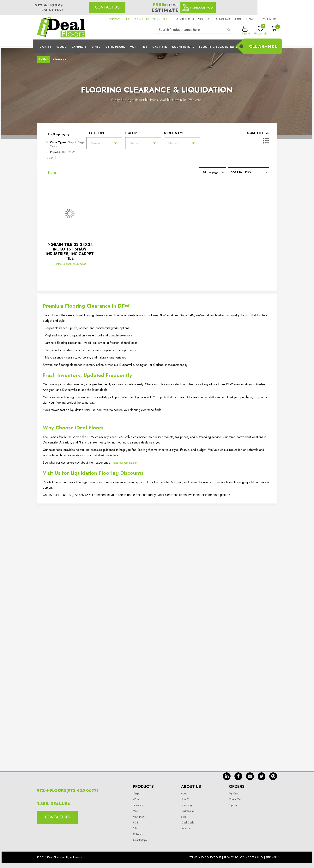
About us (204, 19)
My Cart (233, 793)
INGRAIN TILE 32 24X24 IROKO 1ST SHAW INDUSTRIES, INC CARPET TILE (70, 252)
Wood (61, 47)
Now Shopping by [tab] (58, 134)
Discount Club (184, 19)
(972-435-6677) (52, 10)
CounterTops (183, 47)
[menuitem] (157, 46)
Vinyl (96, 47)
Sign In (233, 805)
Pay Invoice (270, 19)
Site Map (271, 857)
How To (186, 799)
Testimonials (222, 19)
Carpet (45, 47)
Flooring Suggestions (218, 47)
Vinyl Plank (115, 47)
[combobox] (194, 30)
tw (262, 776)
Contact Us (107, 7)
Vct (133, 47)
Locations (186, 828)
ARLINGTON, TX (162, 19)
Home (44, 59)
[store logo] (61, 27)
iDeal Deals (187, 823)
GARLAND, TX (141, 19)
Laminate (79, 47)
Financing (252, 19)
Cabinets (160, 47)
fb (238, 776)
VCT (136, 823)
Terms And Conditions (205, 857)
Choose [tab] (96, 143)
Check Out (235, 799)
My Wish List (260, 31)
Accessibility (255, 857)
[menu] (157, 46)
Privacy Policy (234, 857)
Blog (238, 19)
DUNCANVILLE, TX (118, 19)
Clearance (263, 46)
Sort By (237, 172)
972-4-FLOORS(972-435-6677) (67, 790)
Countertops (140, 840)
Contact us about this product (70, 264)
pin (273, 776)
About (184, 793)
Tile (144, 47)
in (227, 776)
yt (250, 776)
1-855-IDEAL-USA (54, 804)
